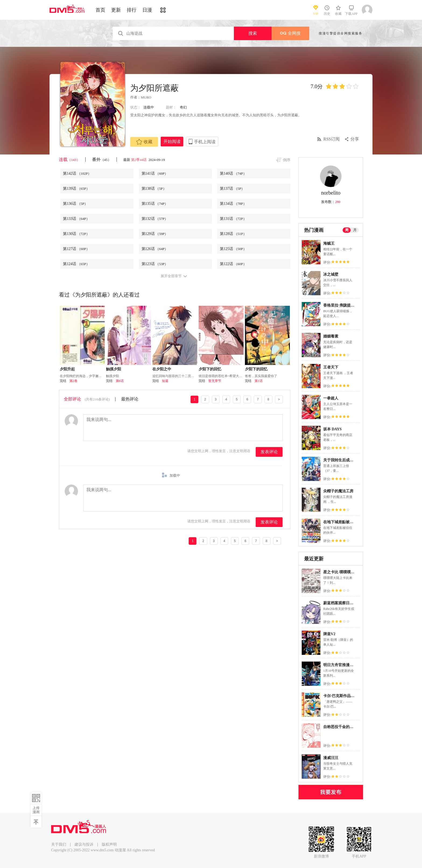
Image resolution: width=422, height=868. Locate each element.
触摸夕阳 (114, 369)
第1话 (259, 381)
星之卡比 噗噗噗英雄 (341, 572)
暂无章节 (215, 381)
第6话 (120, 381)
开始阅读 (172, 141)
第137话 (232, 189)
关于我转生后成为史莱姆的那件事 (351, 460)
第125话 (233, 249)
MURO (146, 97)
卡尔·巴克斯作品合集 (341, 696)
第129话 (155, 234)
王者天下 (331, 367)
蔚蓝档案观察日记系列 (342, 603)
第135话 (155, 204)
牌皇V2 (329, 634)
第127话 (76, 249)
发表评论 (269, 452)
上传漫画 (36, 810)
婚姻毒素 (331, 336)
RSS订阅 (332, 139)
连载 (69, 159)
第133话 (76, 219)
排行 (132, 10)
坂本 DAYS (332, 429)
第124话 (76, 264)
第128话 (233, 234)
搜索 (253, 33)
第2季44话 (139, 160)
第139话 (76, 189)
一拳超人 (331, 398)
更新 (116, 10)
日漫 (147, 10)
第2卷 (73, 381)
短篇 (165, 381)
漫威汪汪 (331, 758)
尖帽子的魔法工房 (338, 491)
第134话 (233, 204)
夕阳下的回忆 (210, 369)
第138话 (154, 189)
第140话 (233, 173)
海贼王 (329, 243)
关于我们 (59, 844)
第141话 (155, 173)
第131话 (233, 219)
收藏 (144, 142)
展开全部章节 (171, 276)
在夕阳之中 (162, 369)
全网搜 (290, 33)
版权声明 (109, 844)
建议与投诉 (84, 844)
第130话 (76, 234)
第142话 (77, 173)
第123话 (155, 264)
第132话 (155, 219)
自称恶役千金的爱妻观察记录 (348, 727)
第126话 (155, 249)
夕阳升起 (67, 369)
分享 (355, 139)
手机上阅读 (205, 142)
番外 (102, 159)
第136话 (75, 204)
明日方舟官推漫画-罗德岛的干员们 (352, 665)
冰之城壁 (331, 274)
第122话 (233, 264)
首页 (100, 10)
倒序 (287, 160)
